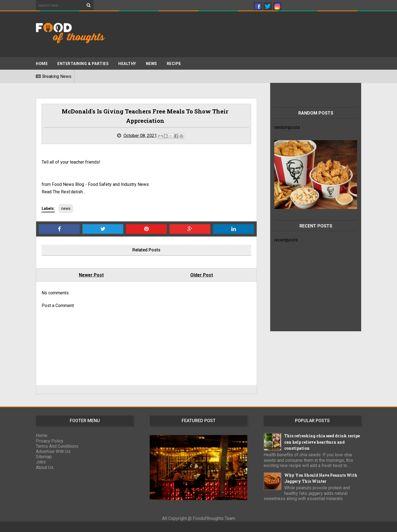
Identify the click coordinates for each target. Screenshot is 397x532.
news (66, 208)
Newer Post (91, 275)
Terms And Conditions (57, 446)
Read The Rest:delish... (63, 192)
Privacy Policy (50, 441)
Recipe (174, 64)
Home (42, 64)
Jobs (41, 462)
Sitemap (44, 457)
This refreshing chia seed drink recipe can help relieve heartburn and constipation (322, 442)
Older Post (202, 275)
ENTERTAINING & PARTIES (83, 64)
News (151, 64)
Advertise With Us (53, 451)
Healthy (127, 64)
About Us (45, 467)
